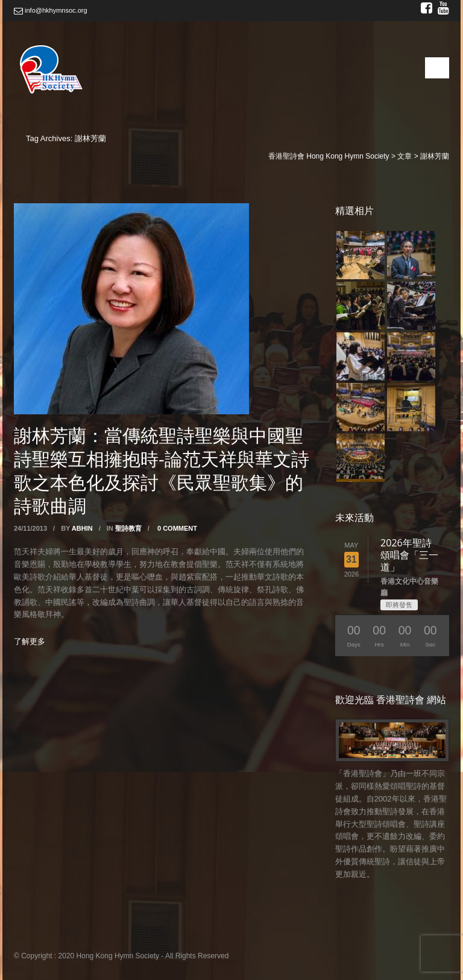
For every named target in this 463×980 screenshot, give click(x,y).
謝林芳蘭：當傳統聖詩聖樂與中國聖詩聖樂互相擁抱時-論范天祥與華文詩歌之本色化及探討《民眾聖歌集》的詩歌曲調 (162, 470)
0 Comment (177, 528)
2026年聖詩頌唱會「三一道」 (409, 555)
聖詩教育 (128, 528)
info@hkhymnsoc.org (51, 10)
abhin (82, 528)
